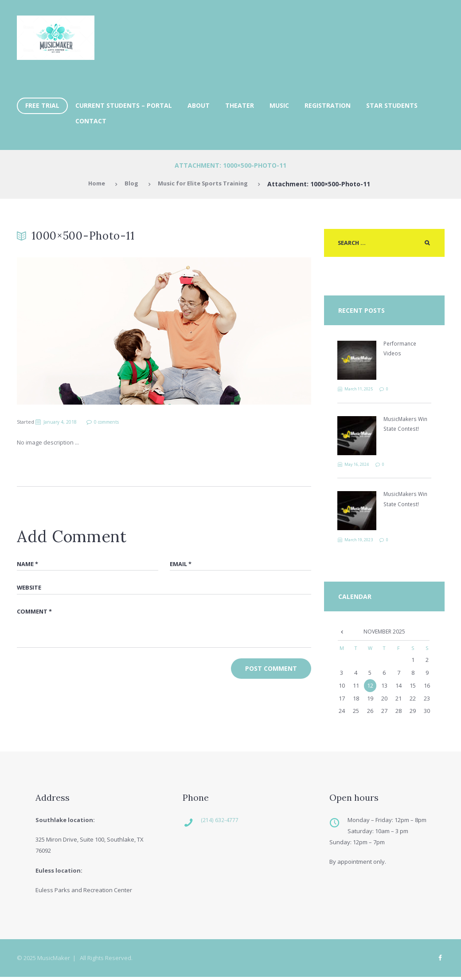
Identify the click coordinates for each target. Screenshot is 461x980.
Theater (240, 105)
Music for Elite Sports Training (204, 184)
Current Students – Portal (124, 105)
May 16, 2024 (360, 465)
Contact (91, 121)
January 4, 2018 (62, 422)
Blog (129, 184)
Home (93, 184)
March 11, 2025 (362, 390)
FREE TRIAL (42, 105)
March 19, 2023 (362, 541)
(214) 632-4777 (226, 822)
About (199, 105)
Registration (328, 105)
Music (279, 105)
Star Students (392, 105)
